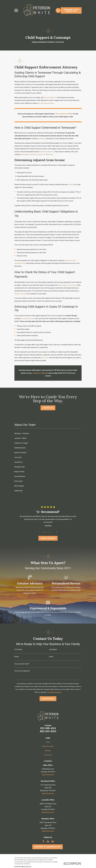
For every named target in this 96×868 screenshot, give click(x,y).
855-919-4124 (48, 728)
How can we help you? (22, 671)
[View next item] (57, 532)
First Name (18, 649)
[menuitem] (48, 433)
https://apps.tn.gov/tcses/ (67, 285)
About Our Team (48, 746)
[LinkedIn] (48, 841)
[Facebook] (43, 841)
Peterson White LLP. (50, 97)
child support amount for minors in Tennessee (37, 154)
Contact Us (48, 755)
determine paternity (47, 152)
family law (42, 139)
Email (51, 657)
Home (48, 742)
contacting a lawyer (28, 318)
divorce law (45, 358)
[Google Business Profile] (53, 841)
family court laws (21, 294)
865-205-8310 (48, 731)
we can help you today (46, 103)
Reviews (48, 751)
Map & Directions (48, 775)
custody (71, 184)
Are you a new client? (22, 664)
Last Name (53, 649)
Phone (17, 657)
